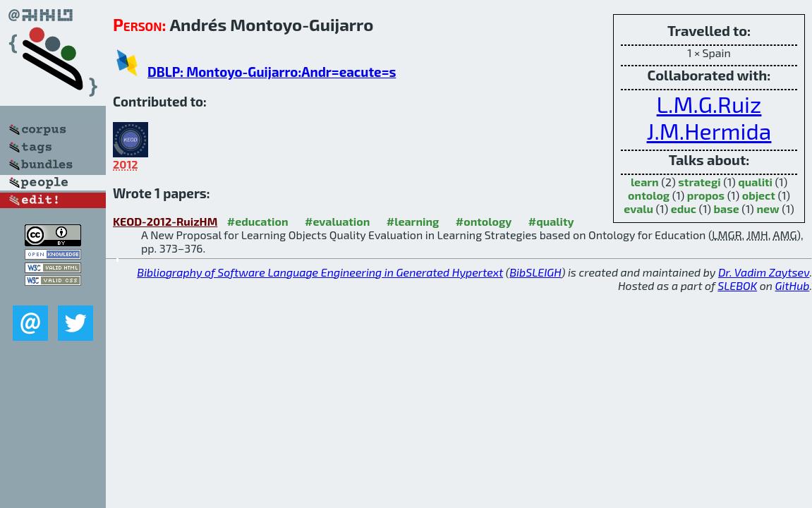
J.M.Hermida (709, 131)
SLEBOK (737, 285)
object (759, 195)
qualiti (755, 182)
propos (706, 195)
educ (684, 208)
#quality (551, 221)
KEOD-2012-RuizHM (165, 221)
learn (645, 182)
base (727, 208)
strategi (699, 182)
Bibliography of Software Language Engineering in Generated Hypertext (320, 272)
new (768, 208)
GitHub (793, 285)
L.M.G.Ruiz (709, 104)
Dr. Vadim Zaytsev (764, 272)
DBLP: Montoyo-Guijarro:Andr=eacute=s (272, 72)
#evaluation (337, 221)
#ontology (484, 221)
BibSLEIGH (535, 272)
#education (258, 221)
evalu (638, 208)
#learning (413, 221)
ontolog (649, 195)
